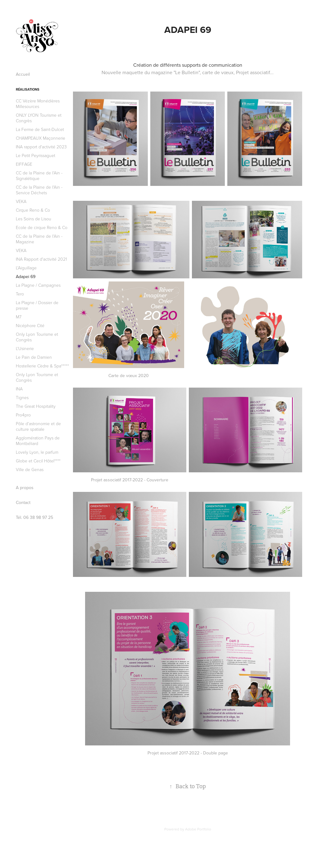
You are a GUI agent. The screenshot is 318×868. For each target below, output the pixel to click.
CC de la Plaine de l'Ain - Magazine (39, 239)
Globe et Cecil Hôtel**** (38, 461)
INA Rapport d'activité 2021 (41, 259)
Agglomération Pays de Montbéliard (38, 441)
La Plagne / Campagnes (38, 285)
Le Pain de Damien (34, 357)
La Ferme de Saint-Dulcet (40, 129)
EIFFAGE (24, 164)
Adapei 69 (26, 277)
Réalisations (28, 89)
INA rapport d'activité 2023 (41, 147)
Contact (23, 502)
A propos (25, 488)
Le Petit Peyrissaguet (36, 155)
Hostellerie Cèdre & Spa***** (42, 366)
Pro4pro (23, 415)
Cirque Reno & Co (33, 210)
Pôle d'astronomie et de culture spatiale (38, 426)
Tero (20, 294)
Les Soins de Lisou (34, 219)
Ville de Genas (30, 469)
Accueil (23, 74)
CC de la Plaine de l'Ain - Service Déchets (39, 190)
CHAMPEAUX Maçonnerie (41, 138)
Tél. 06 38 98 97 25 (34, 517)
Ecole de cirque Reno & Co (42, 227)
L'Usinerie (25, 348)
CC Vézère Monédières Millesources (38, 103)
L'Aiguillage (26, 268)
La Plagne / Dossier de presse (37, 305)
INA (19, 389)
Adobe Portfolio (198, 829)
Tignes (22, 397)
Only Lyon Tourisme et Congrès (37, 337)
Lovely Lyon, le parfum (37, 452)
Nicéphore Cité (30, 325)
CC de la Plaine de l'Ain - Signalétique (39, 175)
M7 (19, 317)
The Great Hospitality (36, 406)
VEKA (21, 201)
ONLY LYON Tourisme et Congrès (39, 118)
